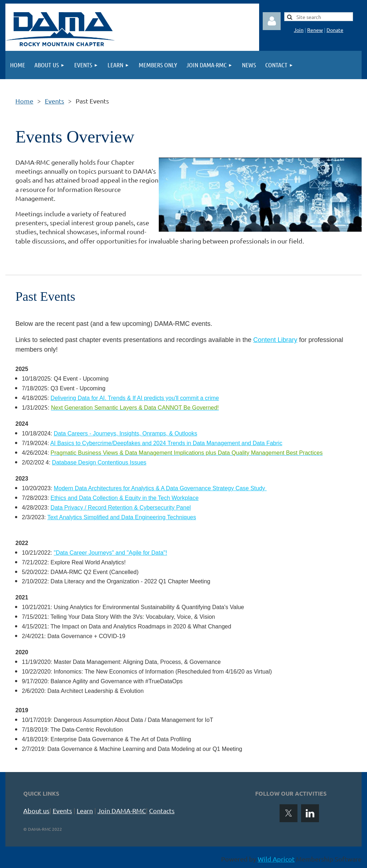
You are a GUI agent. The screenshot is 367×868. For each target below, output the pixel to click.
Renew (315, 30)
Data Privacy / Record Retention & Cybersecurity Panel (121, 508)
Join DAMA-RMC (122, 811)
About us (36, 811)
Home (24, 101)
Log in (272, 21)
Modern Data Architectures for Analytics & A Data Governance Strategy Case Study (160, 488)
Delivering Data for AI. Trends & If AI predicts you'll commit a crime (135, 398)
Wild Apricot (276, 859)
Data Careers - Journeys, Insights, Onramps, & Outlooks (125, 433)
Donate (335, 30)
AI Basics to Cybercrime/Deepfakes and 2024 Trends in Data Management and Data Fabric (166, 443)
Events (54, 101)
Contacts (162, 811)
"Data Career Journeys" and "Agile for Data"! (110, 553)
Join (299, 30)
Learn (85, 811)
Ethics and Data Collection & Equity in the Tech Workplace (125, 498)
